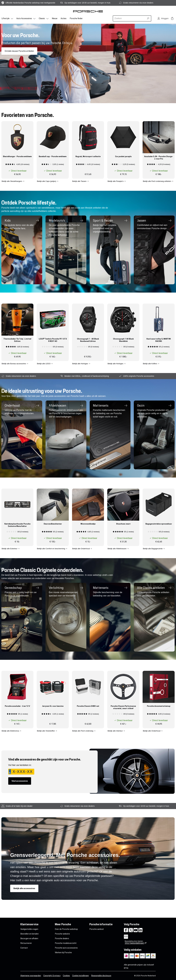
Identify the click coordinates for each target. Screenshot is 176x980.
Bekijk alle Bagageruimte (153, 549)
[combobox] (130, 18)
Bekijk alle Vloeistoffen (46, 731)
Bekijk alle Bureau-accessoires (14, 363)
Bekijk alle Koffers (150, 363)
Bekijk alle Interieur (115, 731)
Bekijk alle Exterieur (9, 549)
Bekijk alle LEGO (44, 363)
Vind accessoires (20, 781)
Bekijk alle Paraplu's (116, 181)
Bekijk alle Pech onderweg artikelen (157, 181)
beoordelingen (134, 943)
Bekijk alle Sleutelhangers (12, 181)
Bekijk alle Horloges (80, 363)
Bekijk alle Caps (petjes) (47, 181)
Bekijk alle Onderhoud (81, 549)
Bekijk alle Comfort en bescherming (51, 549)
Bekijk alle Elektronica (10, 731)
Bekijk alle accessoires (24, 888)
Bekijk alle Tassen (79, 181)
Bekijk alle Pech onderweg (83, 731)
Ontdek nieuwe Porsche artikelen (19, 51)
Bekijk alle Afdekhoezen (117, 549)
